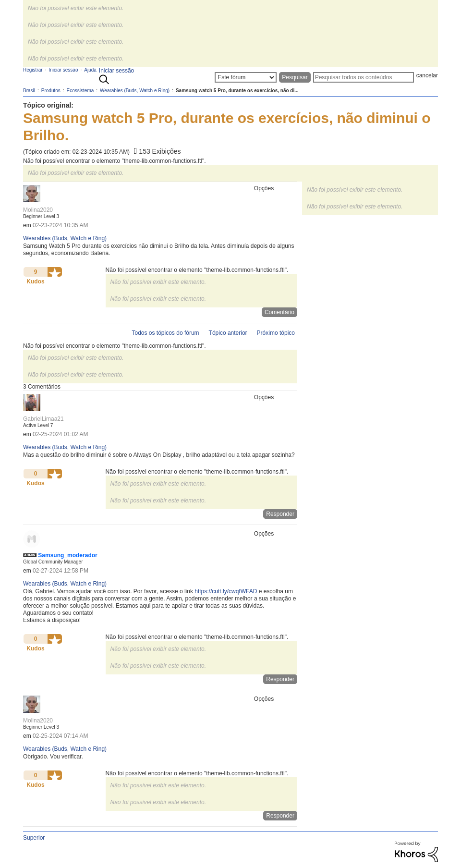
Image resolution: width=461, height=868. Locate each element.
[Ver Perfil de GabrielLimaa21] (43, 419)
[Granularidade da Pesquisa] (246, 77)
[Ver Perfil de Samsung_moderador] (67, 555)
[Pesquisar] (364, 77)
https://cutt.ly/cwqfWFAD (226, 591)
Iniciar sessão (116, 71)
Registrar (33, 70)
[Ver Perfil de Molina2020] (38, 210)
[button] (55, 272)
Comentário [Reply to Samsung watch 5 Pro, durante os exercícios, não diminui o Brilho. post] (279, 312)
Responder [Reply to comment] (280, 514)
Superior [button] (34, 838)
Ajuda (90, 70)
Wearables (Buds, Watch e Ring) (65, 238)
